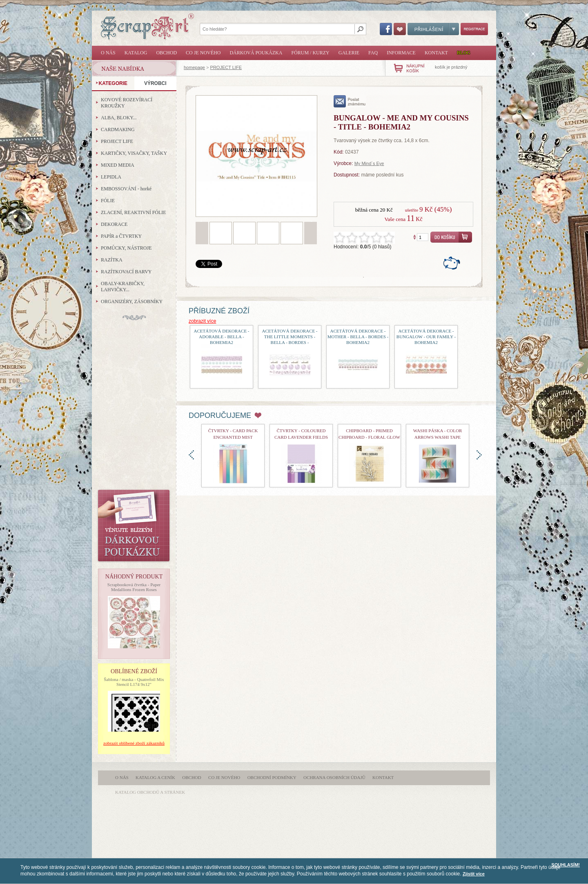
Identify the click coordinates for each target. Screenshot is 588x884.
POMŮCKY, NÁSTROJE (126, 248)
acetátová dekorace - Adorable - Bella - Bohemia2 (221, 337)
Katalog (136, 53)
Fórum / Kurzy (310, 53)
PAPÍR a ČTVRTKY (121, 236)
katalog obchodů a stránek (150, 792)
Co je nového (203, 53)
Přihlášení (433, 29)
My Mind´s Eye (369, 163)
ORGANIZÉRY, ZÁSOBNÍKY (132, 301)
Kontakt (436, 53)
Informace (401, 53)
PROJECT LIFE (226, 67)
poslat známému (350, 101)
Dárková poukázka (256, 53)
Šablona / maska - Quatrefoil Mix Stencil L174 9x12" (134, 682)
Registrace (474, 29)
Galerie (349, 53)
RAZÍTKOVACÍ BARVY (126, 272)
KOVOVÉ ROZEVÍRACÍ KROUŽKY (127, 103)
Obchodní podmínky (272, 777)
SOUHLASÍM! (566, 865)
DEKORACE (114, 224)
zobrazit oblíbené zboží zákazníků (134, 743)
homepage (194, 67)
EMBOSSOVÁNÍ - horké (126, 189)
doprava (479, 455)
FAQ (373, 53)
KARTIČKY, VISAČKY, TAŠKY (134, 153)
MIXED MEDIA (118, 165)
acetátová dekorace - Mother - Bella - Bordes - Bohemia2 (358, 337)
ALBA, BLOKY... (119, 118)
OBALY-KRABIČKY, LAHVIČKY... (123, 287)
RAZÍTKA (112, 260)
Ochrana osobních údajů (334, 777)
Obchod (166, 53)
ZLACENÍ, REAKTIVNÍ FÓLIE (134, 212)
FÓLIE (108, 201)
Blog (464, 53)
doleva (191, 455)
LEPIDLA (111, 177)
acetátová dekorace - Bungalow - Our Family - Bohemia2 (426, 337)
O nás (108, 53)
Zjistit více (474, 874)
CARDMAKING (118, 129)
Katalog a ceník (155, 777)
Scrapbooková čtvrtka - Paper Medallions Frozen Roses (134, 587)
